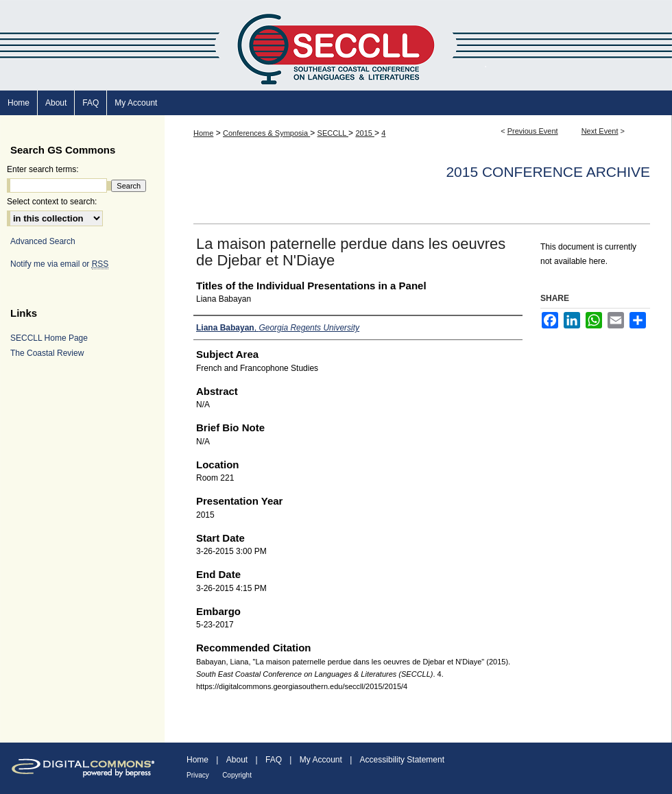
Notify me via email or (59, 264)
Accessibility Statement (402, 760)
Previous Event (533, 131)
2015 (365, 133)
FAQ (274, 760)
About (237, 760)
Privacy (198, 775)
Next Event (600, 131)
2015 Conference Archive (548, 172)
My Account (321, 760)
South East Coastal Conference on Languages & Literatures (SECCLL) (336, 45)
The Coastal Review (47, 353)
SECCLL (333, 133)
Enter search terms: (43, 169)
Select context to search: (52, 202)
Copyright (237, 775)
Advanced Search (43, 241)
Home (203, 133)
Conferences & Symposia (266, 133)
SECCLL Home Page (49, 338)
